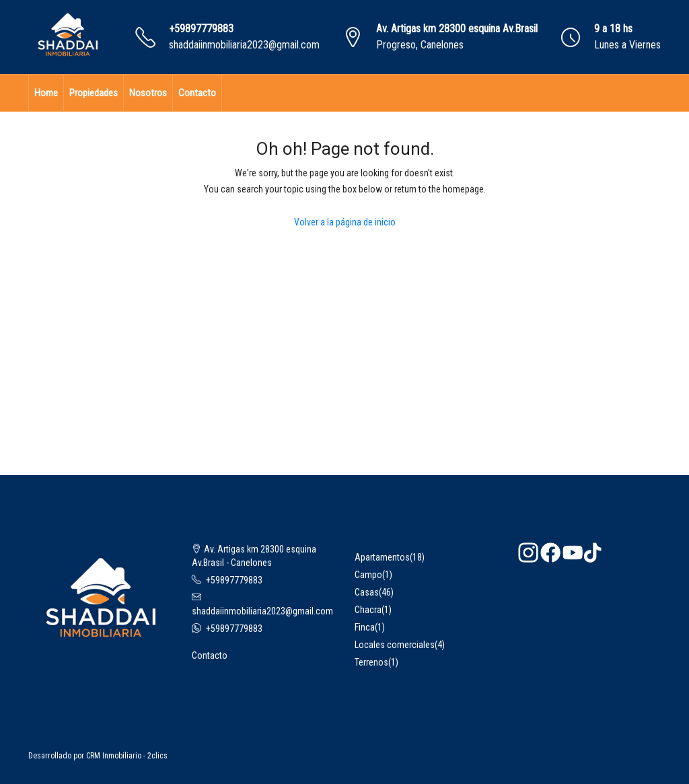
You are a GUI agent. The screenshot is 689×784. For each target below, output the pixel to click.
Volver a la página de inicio (345, 222)
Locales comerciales (395, 645)
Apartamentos (382, 557)
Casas (367, 592)
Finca (365, 627)
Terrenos (371, 662)
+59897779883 (201, 29)
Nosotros (148, 93)
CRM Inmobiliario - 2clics (127, 756)
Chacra (368, 610)
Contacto (197, 93)
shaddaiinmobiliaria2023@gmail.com (244, 45)
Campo (368, 575)
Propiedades (94, 93)
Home (46, 93)
